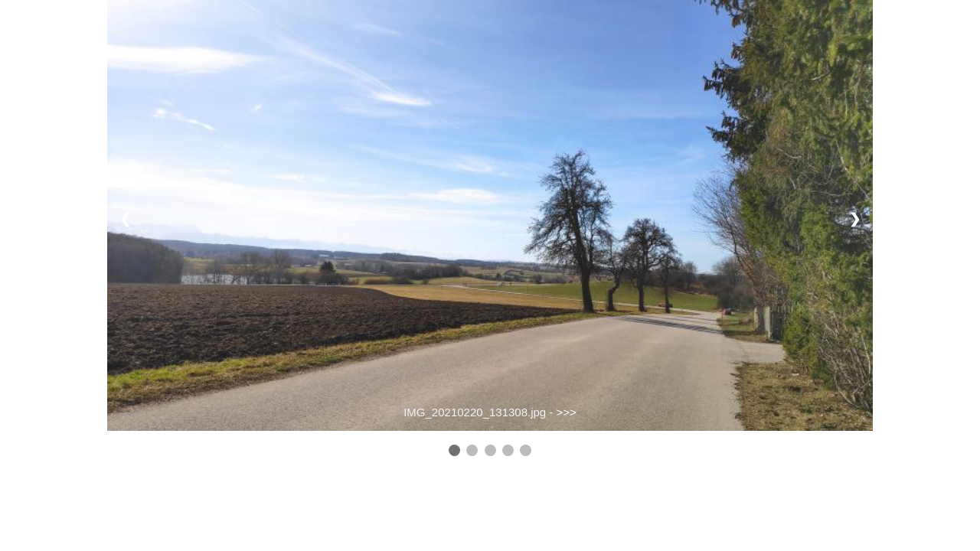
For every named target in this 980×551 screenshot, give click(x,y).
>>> (567, 412)
